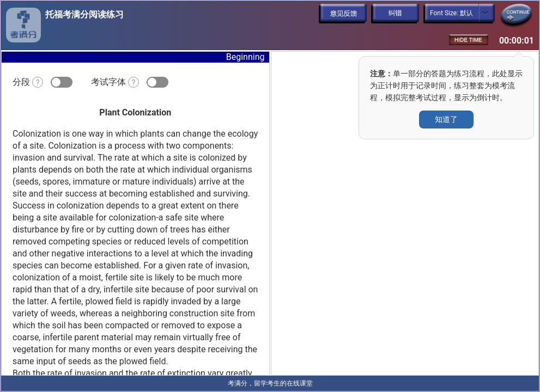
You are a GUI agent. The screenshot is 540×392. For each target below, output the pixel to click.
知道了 (446, 119)
